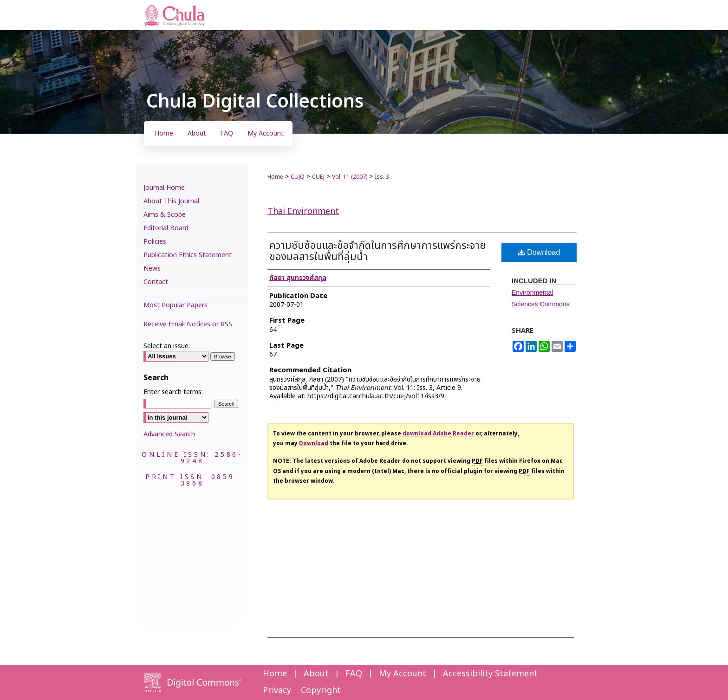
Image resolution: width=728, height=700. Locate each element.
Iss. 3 (382, 177)
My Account (403, 674)
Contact (156, 282)
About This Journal (171, 201)
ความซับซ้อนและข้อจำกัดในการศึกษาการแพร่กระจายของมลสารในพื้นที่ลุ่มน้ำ (378, 251)
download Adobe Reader (438, 434)
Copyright (321, 690)
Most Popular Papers (175, 305)
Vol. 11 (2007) (350, 177)
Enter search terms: (173, 392)
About (316, 674)
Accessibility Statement (490, 674)
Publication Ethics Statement (188, 255)
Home (275, 177)
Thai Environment (303, 211)
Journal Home (164, 188)
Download (539, 252)
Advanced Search (169, 434)
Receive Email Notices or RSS (188, 324)
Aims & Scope (165, 215)
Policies (155, 242)
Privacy (277, 690)
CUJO (298, 177)
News (152, 269)
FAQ (354, 674)
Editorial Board (166, 228)
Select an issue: (167, 346)
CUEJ (318, 177)
